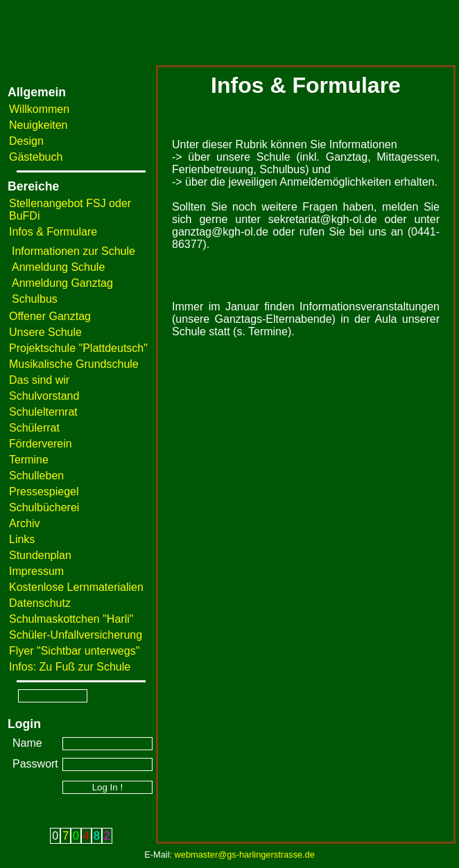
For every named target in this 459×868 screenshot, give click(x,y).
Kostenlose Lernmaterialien (76, 587)
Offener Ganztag (50, 316)
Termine (29, 460)
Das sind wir (39, 380)
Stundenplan (40, 555)
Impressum (36, 571)
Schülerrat (34, 428)
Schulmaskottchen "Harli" (71, 619)
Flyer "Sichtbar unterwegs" (74, 651)
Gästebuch (36, 157)
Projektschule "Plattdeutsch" (78, 348)
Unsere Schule (45, 332)
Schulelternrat (43, 412)
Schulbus (35, 299)
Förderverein (41, 444)
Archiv (24, 523)
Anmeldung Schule (58, 267)
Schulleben (36, 476)
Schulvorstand (44, 396)
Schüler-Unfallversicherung (76, 635)
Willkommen (39, 109)
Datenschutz (40, 603)
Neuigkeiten (38, 125)
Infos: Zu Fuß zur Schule (70, 667)
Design (26, 141)
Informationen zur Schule (73, 251)
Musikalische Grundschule (74, 364)
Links (22, 539)
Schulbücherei (44, 507)
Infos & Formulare (53, 232)
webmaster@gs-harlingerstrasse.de (245, 854)
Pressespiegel (44, 491)
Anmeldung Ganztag (62, 283)
